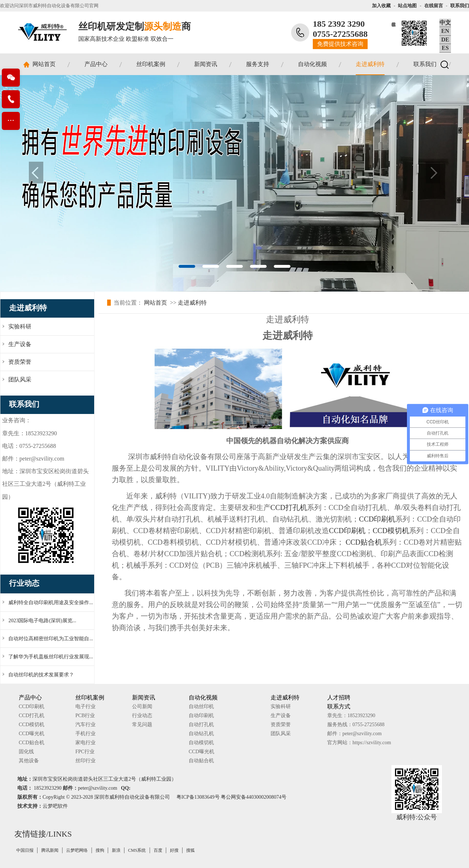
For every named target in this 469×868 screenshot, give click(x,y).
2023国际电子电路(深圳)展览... (42, 621)
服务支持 (258, 64)
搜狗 (100, 850)
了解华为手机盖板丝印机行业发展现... (51, 657)
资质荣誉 (281, 725)
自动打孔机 (201, 725)
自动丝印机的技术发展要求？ (41, 675)
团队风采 (281, 734)
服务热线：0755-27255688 (356, 725)
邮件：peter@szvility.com (354, 734)
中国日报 (25, 850)
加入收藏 (381, 6)
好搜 (174, 850)
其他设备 (29, 761)
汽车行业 (86, 725)
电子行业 (86, 706)
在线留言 (434, 6)
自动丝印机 (201, 706)
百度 (158, 850)
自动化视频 (312, 64)
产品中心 (96, 64)
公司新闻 (142, 706)
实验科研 (281, 706)
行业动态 (142, 716)
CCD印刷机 (377, 519)
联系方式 (339, 706)
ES (445, 48)
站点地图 (407, 6)
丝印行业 (86, 761)
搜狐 (190, 850)
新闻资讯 (206, 64)
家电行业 (86, 743)
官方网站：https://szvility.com (359, 743)
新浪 (116, 850)
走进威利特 (370, 64)
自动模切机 (201, 743)
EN (445, 31)
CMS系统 (137, 850)
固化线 (26, 752)
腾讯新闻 (50, 850)
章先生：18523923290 (351, 716)
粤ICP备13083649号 (198, 797)
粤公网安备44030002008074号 (254, 797)
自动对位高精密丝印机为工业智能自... (51, 639)
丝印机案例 (151, 64)
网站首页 (44, 64)
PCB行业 (85, 716)
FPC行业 (85, 752)
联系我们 (460, 6)
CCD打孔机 (289, 507)
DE (445, 40)
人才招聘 (339, 697)
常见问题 (142, 725)
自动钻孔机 (201, 734)
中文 (445, 23)
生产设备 (281, 716)
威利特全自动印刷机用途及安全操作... (51, 603)
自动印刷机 (201, 716)
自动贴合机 (201, 761)
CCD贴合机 (364, 542)
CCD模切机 (391, 531)
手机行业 (86, 734)
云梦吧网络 (77, 850)
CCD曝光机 (32, 734)
